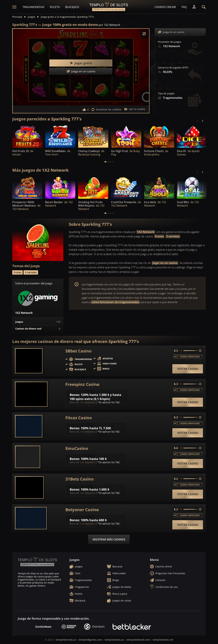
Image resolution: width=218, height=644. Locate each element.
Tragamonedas (33, 7)
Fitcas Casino (79, 418)
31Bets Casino (80, 479)
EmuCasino (77, 448)
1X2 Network (146, 232)
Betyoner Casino (82, 510)
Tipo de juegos (166, 93)
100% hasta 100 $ (94, 459)
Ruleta (55, 7)
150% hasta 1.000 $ (95, 489)
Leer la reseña (134, 109)
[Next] (202, 121)
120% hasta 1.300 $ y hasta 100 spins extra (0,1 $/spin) (95, 397)
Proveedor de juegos (170, 42)
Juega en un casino (171, 32)
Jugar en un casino (165, 263)
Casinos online (165, 7)
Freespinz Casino (82, 384)
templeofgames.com (90, 640)
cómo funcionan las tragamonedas (115, 302)
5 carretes (173, 236)
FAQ (184, 7)
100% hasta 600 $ (94, 520)
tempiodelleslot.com (138, 640)
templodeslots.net (163, 640)
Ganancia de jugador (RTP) (173, 68)
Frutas (159, 236)
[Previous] (198, 121)
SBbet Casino (79, 351)
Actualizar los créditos (106, 109)
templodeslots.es (114, 640)
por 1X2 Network (109, 25)
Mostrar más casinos (109, 539)
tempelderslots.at (66, 640)
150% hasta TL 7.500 (96, 428)
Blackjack (72, 7)
